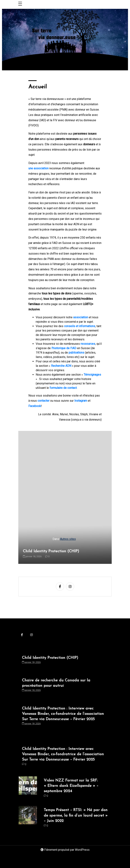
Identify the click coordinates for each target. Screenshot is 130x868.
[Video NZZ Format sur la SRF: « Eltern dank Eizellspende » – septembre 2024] (28, 789)
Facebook (35, 406)
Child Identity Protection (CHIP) (51, 551)
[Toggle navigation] (20, 4)
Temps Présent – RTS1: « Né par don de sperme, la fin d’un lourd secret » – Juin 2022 (76, 815)
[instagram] (70, 587)
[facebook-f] (60, 587)
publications (76, 353)
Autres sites (68, 539)
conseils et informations (80, 326)
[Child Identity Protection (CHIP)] (65, 497)
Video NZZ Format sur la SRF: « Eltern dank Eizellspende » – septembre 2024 (71, 786)
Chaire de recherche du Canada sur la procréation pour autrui (56, 683)
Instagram (81, 401)
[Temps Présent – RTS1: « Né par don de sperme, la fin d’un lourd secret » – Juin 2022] (28, 819)
